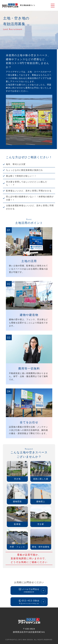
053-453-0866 (29, 602)
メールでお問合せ (29, 591)
